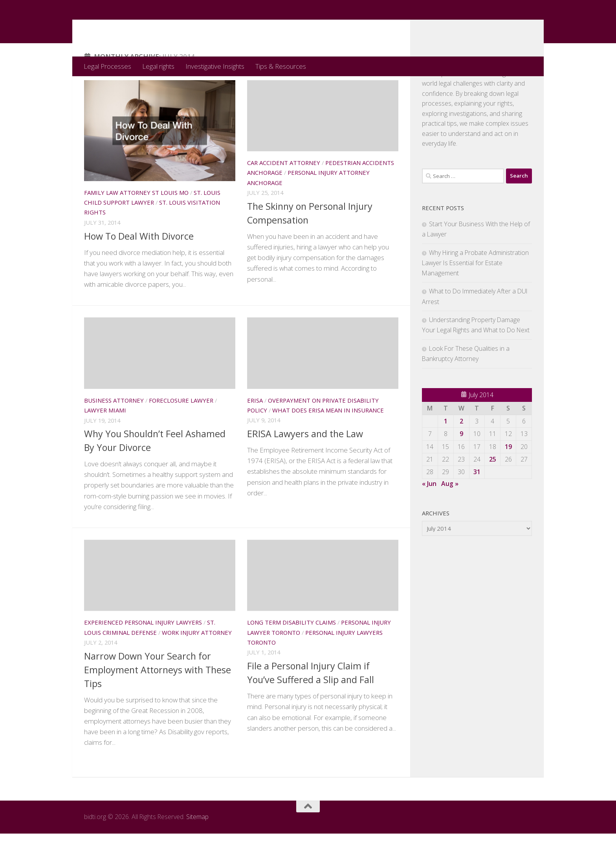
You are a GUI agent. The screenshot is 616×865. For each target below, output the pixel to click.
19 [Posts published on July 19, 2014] (508, 478)
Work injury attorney (197, 664)
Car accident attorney (284, 194)
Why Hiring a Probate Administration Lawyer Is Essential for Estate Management (475, 294)
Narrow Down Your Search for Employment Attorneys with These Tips (158, 701)
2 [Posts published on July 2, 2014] (461, 453)
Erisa (255, 432)
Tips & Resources (281, 66)
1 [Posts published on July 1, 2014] (446, 453)
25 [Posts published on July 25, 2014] (493, 491)
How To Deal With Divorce (139, 268)
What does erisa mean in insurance (328, 442)
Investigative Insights (215, 66)
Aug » (450, 515)
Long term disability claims (291, 654)
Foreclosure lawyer (181, 432)
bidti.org (119, 28)
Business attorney (114, 432)
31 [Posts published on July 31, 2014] (477, 503)
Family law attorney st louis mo (136, 224)
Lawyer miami (105, 442)
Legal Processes (107, 66)
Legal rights (158, 66)
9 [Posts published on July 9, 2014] (461, 465)
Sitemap (197, 848)
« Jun (429, 515)
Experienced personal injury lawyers (143, 654)
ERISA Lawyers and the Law (305, 465)
